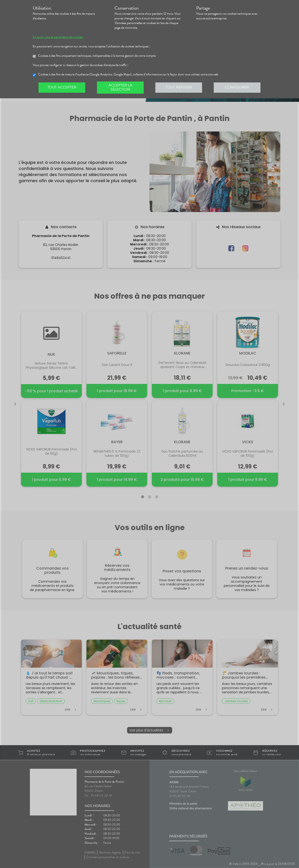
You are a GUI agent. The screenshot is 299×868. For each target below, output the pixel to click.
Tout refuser (179, 87)
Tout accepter (62, 87)
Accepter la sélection (120, 87)
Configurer (237, 87)
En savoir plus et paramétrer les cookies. (58, 37)
